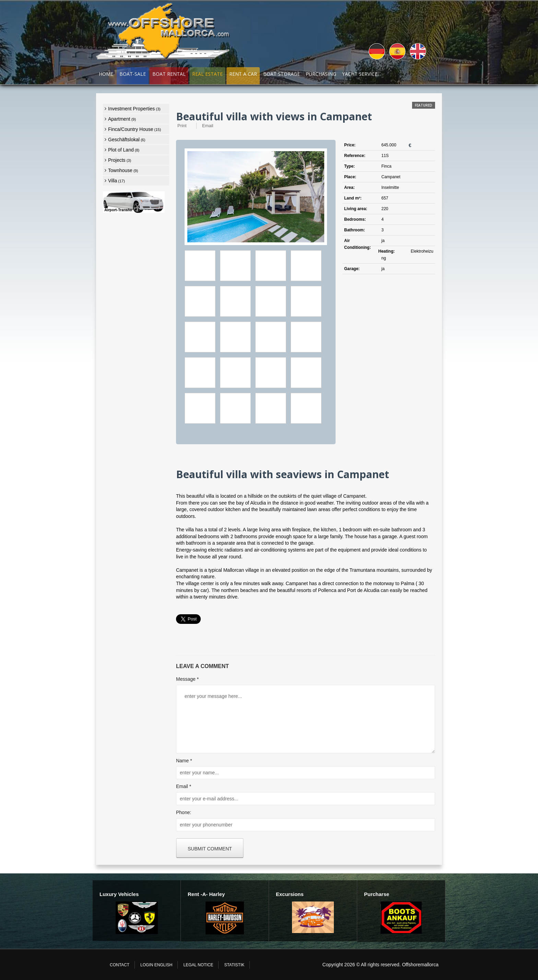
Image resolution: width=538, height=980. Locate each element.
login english (156, 965)
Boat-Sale (133, 74)
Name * (184, 761)
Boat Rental (169, 74)
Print (182, 126)
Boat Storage (282, 74)
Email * (184, 786)
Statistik (234, 965)
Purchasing (321, 74)
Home (106, 74)
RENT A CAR (243, 74)
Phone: (184, 812)
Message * (187, 679)
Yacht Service (360, 74)
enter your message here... (306, 719)
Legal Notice (198, 965)
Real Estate (207, 74)
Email (208, 126)
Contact (120, 965)
